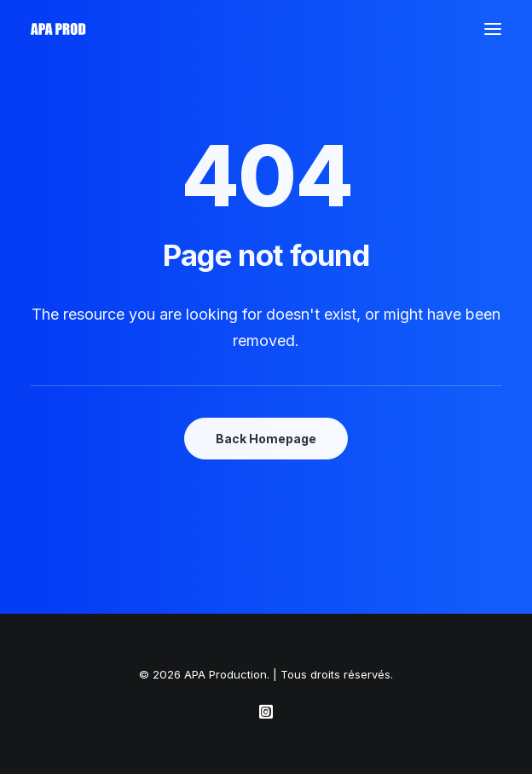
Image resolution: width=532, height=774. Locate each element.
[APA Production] (60, 29)
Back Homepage (266, 439)
